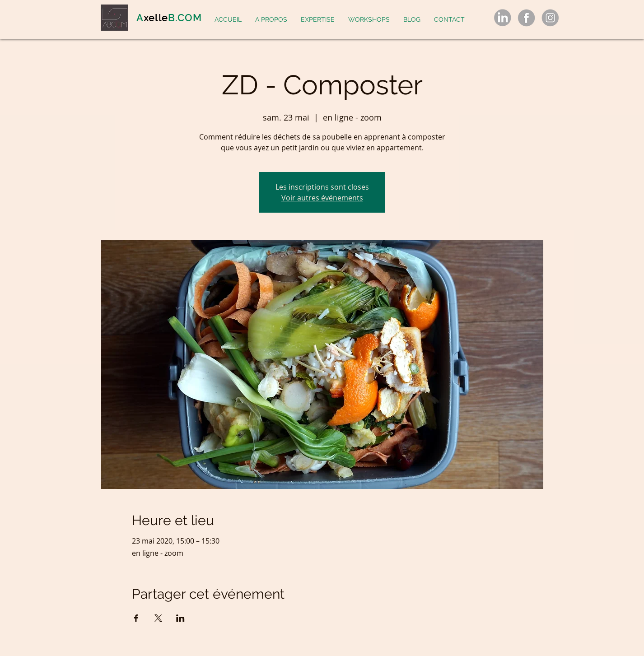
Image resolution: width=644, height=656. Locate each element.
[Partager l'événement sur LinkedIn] (180, 618)
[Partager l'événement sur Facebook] (136, 618)
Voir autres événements (322, 198)
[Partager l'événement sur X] (158, 618)
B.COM (185, 18)
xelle (156, 18)
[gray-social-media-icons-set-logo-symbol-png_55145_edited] (502, 18)
